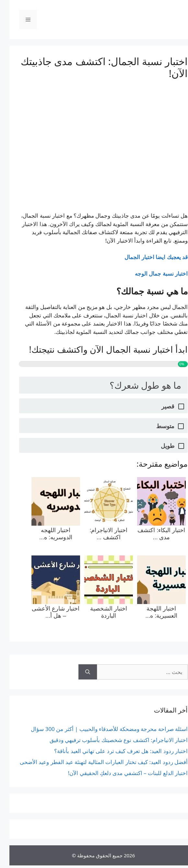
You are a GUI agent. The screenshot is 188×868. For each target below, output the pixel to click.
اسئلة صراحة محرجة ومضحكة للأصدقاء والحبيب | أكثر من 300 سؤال (100, 729)
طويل (158, 446)
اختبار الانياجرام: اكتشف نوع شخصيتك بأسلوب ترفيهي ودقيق (109, 740)
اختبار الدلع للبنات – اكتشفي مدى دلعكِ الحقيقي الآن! (118, 773)
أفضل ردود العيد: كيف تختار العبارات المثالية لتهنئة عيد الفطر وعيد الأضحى (94, 762)
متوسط (156, 426)
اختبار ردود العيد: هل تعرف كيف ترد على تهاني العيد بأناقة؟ (112, 751)
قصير (159, 406)
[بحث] (78, 672)
